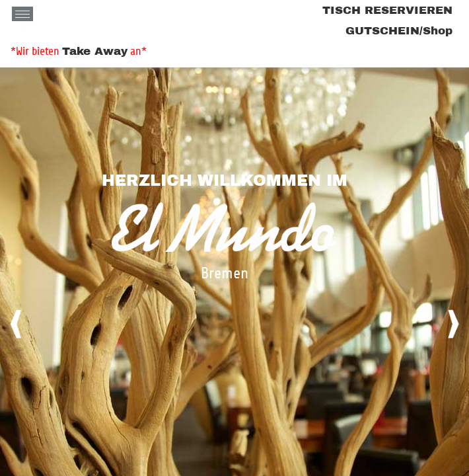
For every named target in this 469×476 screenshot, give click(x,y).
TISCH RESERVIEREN (387, 10)
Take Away (95, 51)
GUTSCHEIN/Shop (399, 31)
